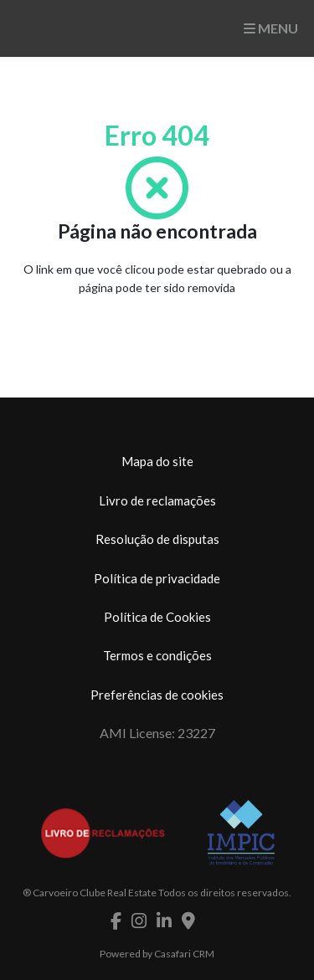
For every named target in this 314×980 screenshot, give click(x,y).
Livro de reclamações (157, 500)
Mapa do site (157, 461)
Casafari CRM (184, 954)
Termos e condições (157, 655)
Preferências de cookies (157, 695)
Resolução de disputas (157, 539)
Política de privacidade (157, 578)
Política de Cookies (157, 617)
